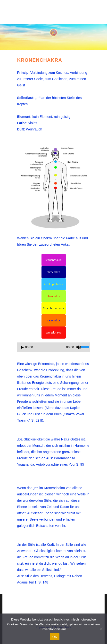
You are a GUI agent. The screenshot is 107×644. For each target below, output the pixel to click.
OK (55, 637)
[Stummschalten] (79, 347)
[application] (54, 349)
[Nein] (101, 629)
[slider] (44, 347)
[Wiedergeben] (22, 347)
